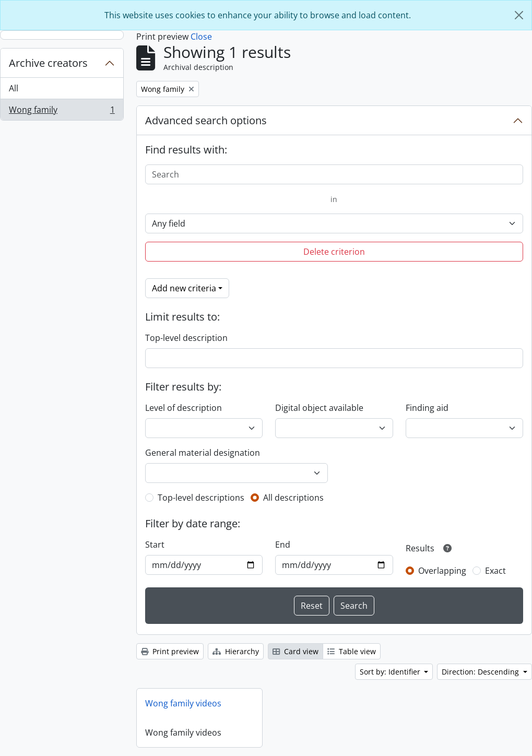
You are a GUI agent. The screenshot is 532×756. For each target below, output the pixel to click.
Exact (495, 571)
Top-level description (186, 338)
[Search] (334, 174)
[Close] (519, 15)
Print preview (170, 651)
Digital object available (319, 408)
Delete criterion (334, 252)
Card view (295, 651)
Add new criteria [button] (184, 288)
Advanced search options (206, 120)
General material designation (203, 453)
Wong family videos (183, 703)
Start (155, 545)
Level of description (184, 408)
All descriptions (293, 498)
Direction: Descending (481, 672)
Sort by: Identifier (391, 672)
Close (201, 37)
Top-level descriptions (201, 498)
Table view (352, 651)
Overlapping (442, 571)
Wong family (62, 112)
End (283, 545)
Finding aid (427, 408)
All (14, 88)
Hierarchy (236, 651)
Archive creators (48, 63)
